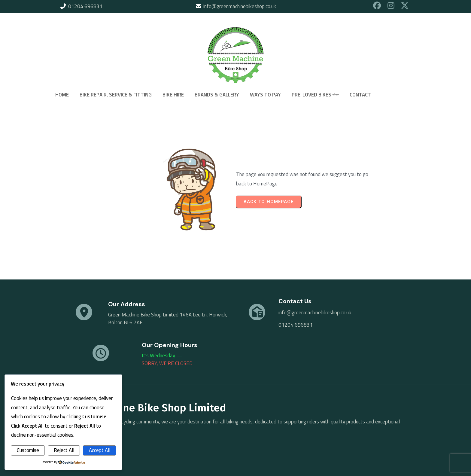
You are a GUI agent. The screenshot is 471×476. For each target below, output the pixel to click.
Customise (28, 450)
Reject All (64, 450)
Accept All (100, 450)
